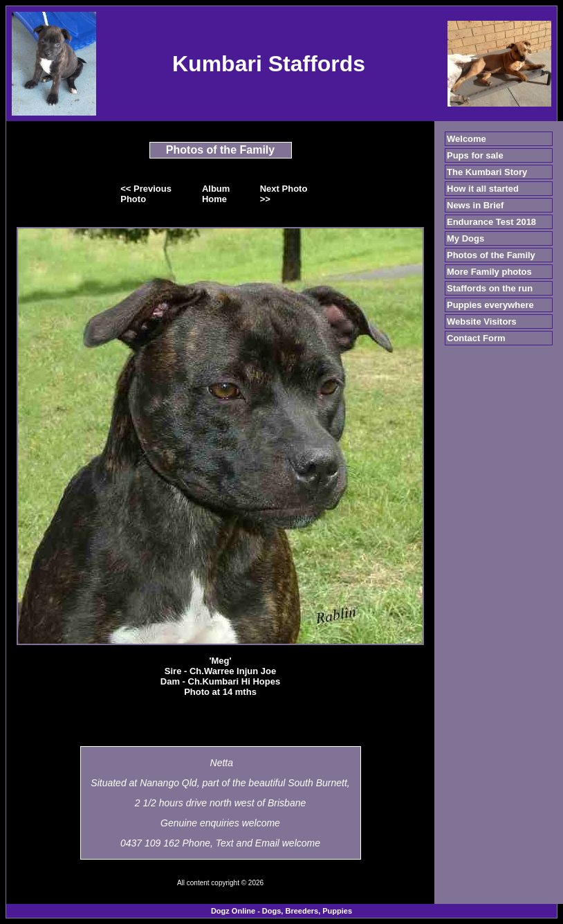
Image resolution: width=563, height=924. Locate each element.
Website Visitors (482, 321)
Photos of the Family (491, 255)
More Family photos (489, 272)
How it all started (483, 189)
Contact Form (476, 338)
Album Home (216, 194)
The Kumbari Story (487, 172)
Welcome (467, 139)
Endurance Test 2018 (491, 222)
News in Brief (475, 205)
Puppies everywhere (490, 305)
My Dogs (465, 238)
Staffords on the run (490, 288)
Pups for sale (475, 155)
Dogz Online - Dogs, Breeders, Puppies (281, 911)
